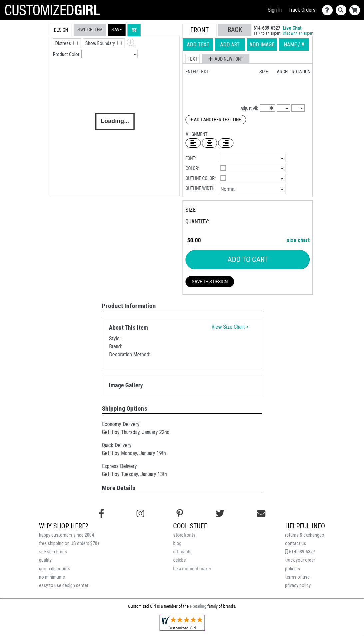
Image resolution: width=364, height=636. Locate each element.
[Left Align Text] (193, 143)
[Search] (343, 10)
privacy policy (298, 585)
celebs (180, 560)
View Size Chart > (230, 327)
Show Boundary (101, 43)
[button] (117, 30)
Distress (64, 43)
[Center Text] (209, 143)
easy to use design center (64, 585)
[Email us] (261, 514)
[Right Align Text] (226, 143)
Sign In (275, 10)
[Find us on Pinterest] (180, 514)
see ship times (53, 552)
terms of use (297, 577)
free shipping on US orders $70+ (69, 543)
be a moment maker (192, 569)
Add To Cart (248, 259)
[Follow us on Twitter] (220, 514)
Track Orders (302, 10)
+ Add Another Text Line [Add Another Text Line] (216, 120)
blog (177, 543)
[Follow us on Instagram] (140, 514)
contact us (296, 543)
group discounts (55, 569)
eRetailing (198, 606)
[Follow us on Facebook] (102, 514)
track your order (300, 560)
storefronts (184, 535)
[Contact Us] (329, 10)
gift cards (182, 552)
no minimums (52, 577)
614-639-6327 (300, 552)
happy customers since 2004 (66, 535)
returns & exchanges (305, 535)
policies (293, 569)
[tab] (36, 66)
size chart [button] (298, 240)
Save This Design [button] (210, 282)
